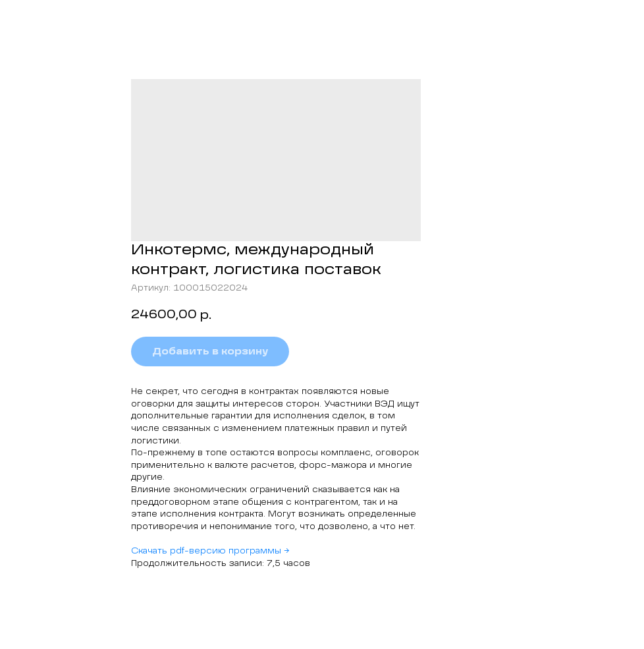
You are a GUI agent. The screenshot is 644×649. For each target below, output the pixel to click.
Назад (37, 19)
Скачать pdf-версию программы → (210, 551)
